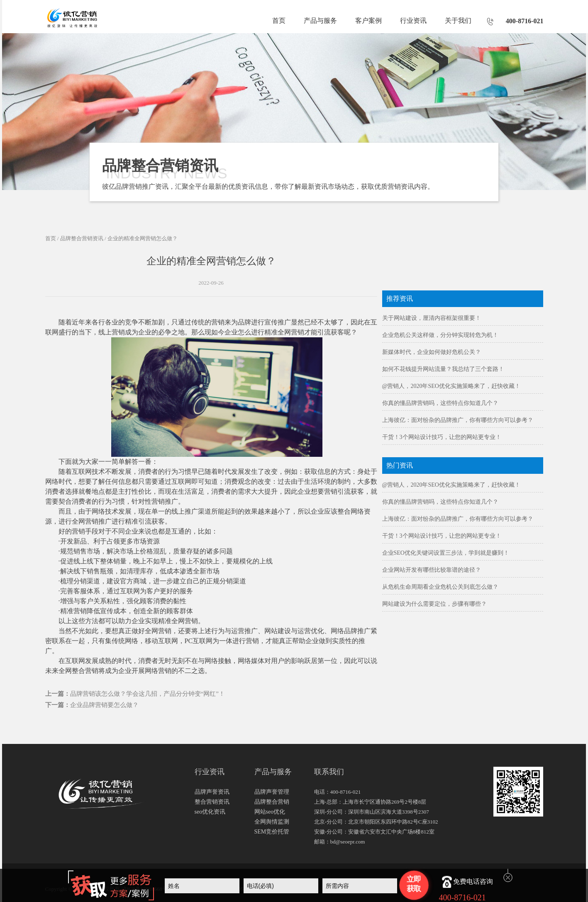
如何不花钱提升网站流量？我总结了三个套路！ (443, 369)
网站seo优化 (270, 812)
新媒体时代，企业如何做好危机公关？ (432, 352)
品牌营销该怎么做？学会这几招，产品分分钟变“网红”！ (148, 694)
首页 (279, 21)
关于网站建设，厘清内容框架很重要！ (432, 318)
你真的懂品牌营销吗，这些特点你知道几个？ (440, 403)
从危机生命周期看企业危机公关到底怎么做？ (440, 587)
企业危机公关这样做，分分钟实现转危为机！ (440, 335)
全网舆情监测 (272, 822)
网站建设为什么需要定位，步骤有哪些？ (434, 604)
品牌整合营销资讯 (82, 238)
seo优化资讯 (210, 812)
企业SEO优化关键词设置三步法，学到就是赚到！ (446, 553)
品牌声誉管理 (272, 792)
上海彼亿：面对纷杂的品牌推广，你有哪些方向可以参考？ (458, 420)
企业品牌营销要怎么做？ (104, 705)
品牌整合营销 (272, 802)
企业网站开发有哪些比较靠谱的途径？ (432, 570)
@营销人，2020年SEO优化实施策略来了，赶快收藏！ (451, 386)
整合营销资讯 (212, 802)
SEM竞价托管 (272, 832)
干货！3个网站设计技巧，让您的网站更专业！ (442, 437)
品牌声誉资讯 (212, 792)
